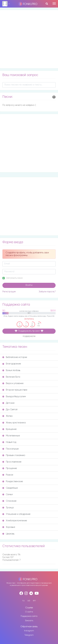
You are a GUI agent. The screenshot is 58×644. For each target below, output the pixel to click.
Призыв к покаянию (14, 455)
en (34, 601)
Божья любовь (11, 370)
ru (23, 601)
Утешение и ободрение (16, 514)
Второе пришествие (15, 390)
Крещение (10, 429)
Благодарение (12, 364)
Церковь (8, 534)
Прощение (10, 468)
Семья (7, 494)
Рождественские (13, 481)
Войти (29, 285)
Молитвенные (11, 436)
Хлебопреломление (15, 521)
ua (29, 601)
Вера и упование (13, 383)
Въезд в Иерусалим (14, 397)
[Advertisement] (29, 39)
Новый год (9, 442)
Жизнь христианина (14, 423)
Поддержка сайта (29, 616)
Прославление (12, 462)
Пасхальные (11, 449)
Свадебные (10, 488)
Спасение (9, 501)
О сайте (29, 612)
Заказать (29, 621)
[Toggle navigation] (54, 3)
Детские (8, 403)
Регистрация (9, 292)
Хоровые (9, 527)
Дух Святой (10, 410)
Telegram (29, 635)
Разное (8, 475)
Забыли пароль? (47, 292)
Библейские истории (15, 357)
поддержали (29, 336)
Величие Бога (11, 377)
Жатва (7, 416)
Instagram (29, 631)
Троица (8, 508)
